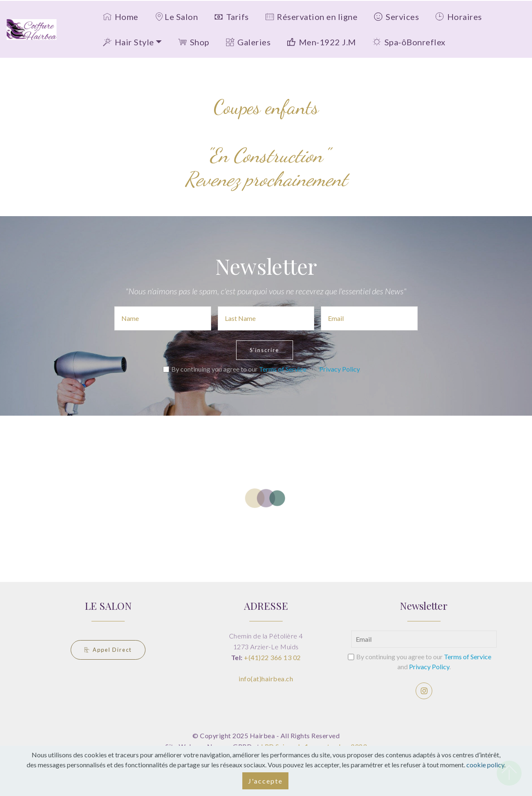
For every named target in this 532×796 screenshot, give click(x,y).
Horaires (459, 17)
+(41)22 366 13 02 (272, 657)
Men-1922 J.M (322, 42)
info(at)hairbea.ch (266, 679)
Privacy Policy (339, 369)
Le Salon (176, 17)
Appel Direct (108, 650)
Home (121, 17)
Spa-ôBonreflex (409, 42)
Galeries (249, 42)
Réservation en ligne (312, 17)
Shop (194, 42)
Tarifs (232, 17)
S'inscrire (265, 350)
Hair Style (129, 42)
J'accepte (265, 781)
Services (397, 17)
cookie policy (485, 765)
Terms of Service (283, 369)
